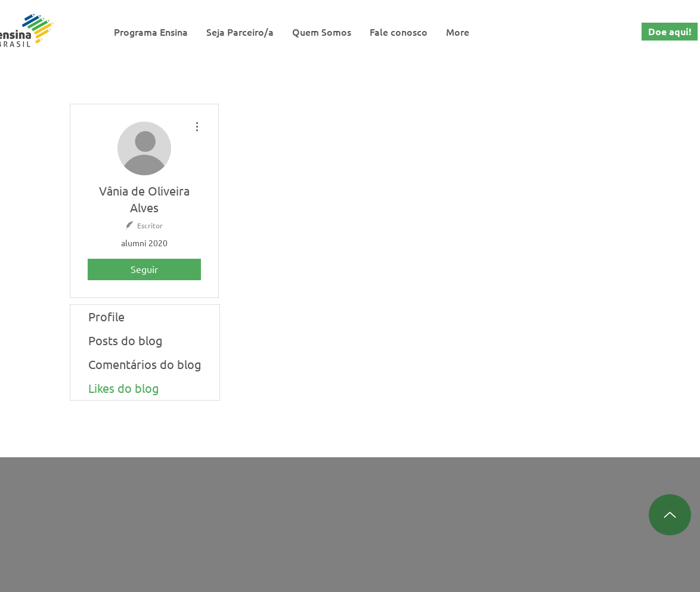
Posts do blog (126, 340)
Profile (106, 316)
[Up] (670, 515)
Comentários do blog (145, 364)
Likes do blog (124, 388)
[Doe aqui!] (670, 32)
